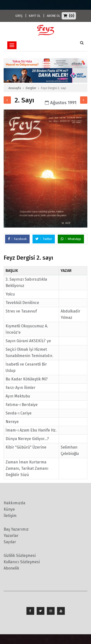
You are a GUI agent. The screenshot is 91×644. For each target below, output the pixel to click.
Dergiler (31, 88)
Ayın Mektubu (18, 396)
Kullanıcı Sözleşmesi (22, 562)
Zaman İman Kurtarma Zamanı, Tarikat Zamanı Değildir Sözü (27, 468)
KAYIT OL (35, 16)
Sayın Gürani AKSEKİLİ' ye (28, 341)
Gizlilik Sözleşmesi (20, 556)
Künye (9, 509)
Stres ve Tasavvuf (21, 311)
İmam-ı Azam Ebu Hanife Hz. (31, 430)
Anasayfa (15, 88)
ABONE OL (54, 16)
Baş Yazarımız (16, 529)
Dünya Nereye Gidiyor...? (27, 439)
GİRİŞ (19, 16)
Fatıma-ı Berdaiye (22, 405)
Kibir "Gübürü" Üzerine (26, 447)
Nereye (12, 422)
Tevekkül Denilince (22, 303)
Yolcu (10, 294)
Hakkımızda (14, 503)
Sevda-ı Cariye (19, 413)
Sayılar (10, 542)
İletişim (10, 516)
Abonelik (11, 568)
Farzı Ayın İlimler (21, 388)
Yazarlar (11, 536)
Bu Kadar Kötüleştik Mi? (27, 379)
